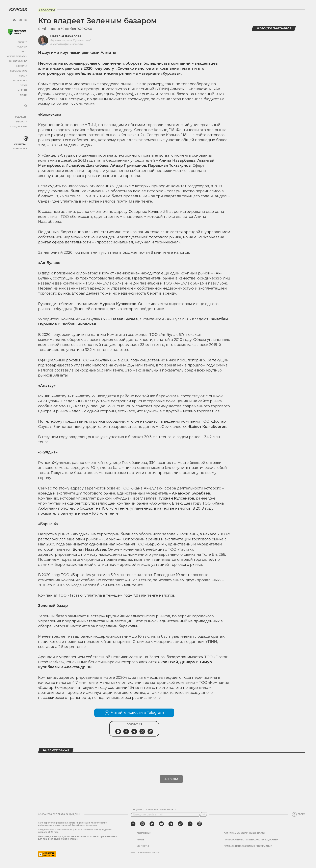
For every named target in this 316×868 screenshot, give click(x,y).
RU (15, 20)
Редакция (21, 117)
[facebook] (133, 824)
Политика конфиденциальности (244, 833)
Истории (22, 47)
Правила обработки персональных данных (251, 840)
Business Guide (18, 61)
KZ (26, 20)
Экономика (20, 81)
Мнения (22, 90)
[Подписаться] (204, 814)
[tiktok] (180, 824)
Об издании (144, 833)
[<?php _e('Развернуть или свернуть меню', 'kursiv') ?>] (26, 139)
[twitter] (152, 824)
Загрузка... (171, 779)
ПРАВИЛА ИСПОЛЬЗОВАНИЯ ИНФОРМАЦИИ (248, 846)
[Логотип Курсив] (18, 9)
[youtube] (161, 824)
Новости (22, 42)
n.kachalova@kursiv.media (66, 44)
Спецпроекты (19, 127)
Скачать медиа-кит (149, 853)
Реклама (22, 122)
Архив (23, 95)
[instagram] (142, 824)
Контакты (143, 846)
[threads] (200, 824)
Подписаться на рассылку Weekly (155, 810)
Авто (24, 52)
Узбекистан (20, 149)
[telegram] (171, 824)
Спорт (24, 85)
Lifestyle (22, 66)
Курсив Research (17, 56)
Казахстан (21, 144)
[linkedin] (190, 824)
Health (23, 76)
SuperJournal (19, 71)
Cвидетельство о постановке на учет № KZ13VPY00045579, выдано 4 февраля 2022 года (75, 831)
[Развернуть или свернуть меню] (26, 106)
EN (20, 20)
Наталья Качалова (66, 36)
